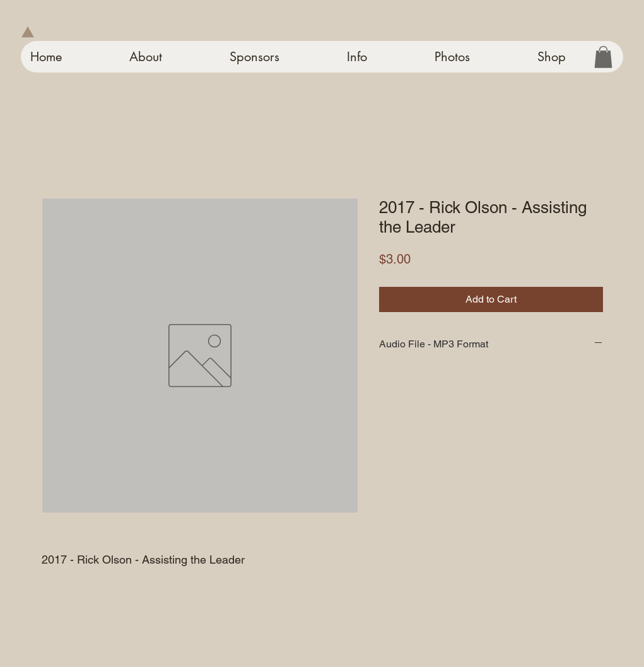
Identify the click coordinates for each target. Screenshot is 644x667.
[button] (603, 57)
